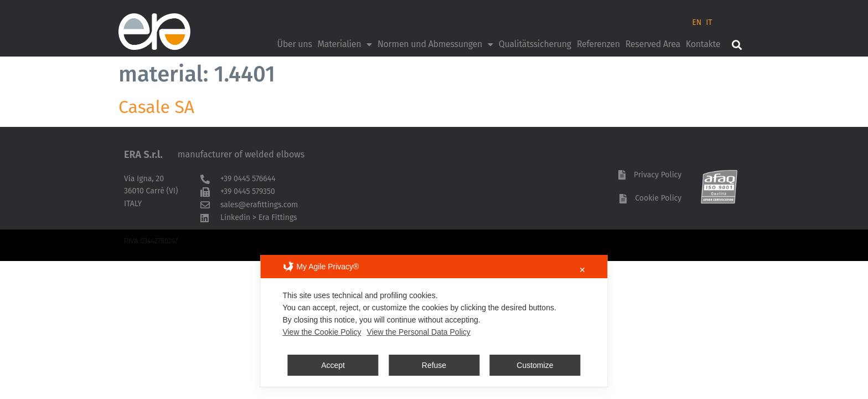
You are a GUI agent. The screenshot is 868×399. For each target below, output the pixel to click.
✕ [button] (582, 270)
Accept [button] (333, 365)
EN (697, 22)
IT (709, 22)
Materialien (345, 44)
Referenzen (598, 44)
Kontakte (703, 44)
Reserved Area (653, 44)
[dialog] (434, 321)
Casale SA (156, 107)
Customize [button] (535, 365)
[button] (737, 45)
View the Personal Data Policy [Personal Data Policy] (419, 332)
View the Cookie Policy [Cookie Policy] (322, 332)
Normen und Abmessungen (435, 44)
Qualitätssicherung (535, 44)
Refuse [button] (434, 365)
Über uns (295, 44)
